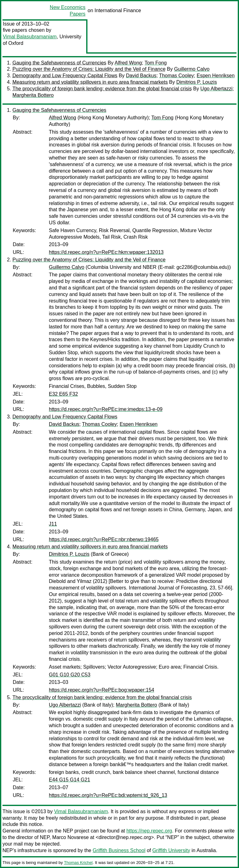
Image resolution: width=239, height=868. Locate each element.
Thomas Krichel (78, 863)
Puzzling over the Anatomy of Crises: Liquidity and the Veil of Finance (89, 69)
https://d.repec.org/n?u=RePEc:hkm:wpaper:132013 (106, 252)
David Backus (141, 76)
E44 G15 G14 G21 (70, 780)
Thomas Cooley (176, 76)
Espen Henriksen (216, 76)
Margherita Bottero (33, 95)
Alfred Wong (128, 63)
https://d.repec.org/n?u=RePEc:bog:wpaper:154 (101, 690)
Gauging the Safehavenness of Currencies (59, 63)
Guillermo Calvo (192, 69)
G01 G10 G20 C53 (70, 675)
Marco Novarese (70, 837)
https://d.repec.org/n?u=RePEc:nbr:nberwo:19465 (104, 539)
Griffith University (171, 850)
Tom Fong (156, 63)
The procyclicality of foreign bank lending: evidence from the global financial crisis (102, 89)
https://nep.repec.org (149, 831)
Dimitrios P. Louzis (196, 82)
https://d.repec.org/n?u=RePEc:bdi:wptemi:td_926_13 (108, 795)
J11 (53, 524)
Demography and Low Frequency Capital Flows (65, 76)
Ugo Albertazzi (216, 89)
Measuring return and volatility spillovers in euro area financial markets (90, 82)
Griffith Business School (119, 850)
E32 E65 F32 (63, 394)
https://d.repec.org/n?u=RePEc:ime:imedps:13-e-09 (106, 409)
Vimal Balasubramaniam (30, 37)
